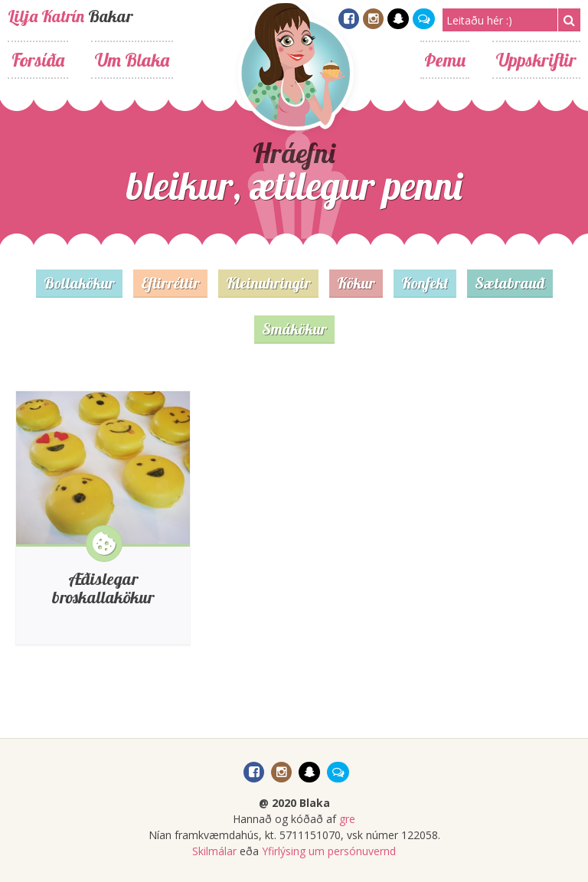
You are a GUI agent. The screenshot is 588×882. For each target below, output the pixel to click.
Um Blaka (132, 60)
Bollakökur (79, 283)
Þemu (445, 60)
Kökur (356, 283)
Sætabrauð (510, 283)
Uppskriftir (536, 60)
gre (347, 819)
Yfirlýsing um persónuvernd (329, 851)
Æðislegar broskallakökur (103, 588)
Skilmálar (214, 851)
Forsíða (38, 60)
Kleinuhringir (268, 283)
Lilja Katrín (46, 16)
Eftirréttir (170, 283)
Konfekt (425, 283)
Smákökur (294, 329)
